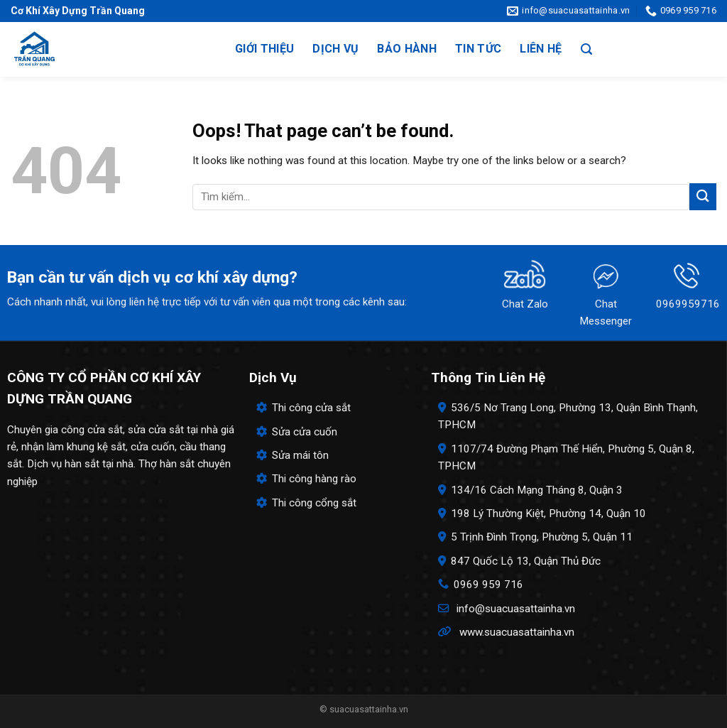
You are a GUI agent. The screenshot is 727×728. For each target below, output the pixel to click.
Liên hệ (541, 49)
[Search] (586, 49)
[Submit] (703, 196)
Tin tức (478, 49)
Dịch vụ (335, 49)
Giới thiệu (264, 49)
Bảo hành (407, 49)
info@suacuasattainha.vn (516, 609)
